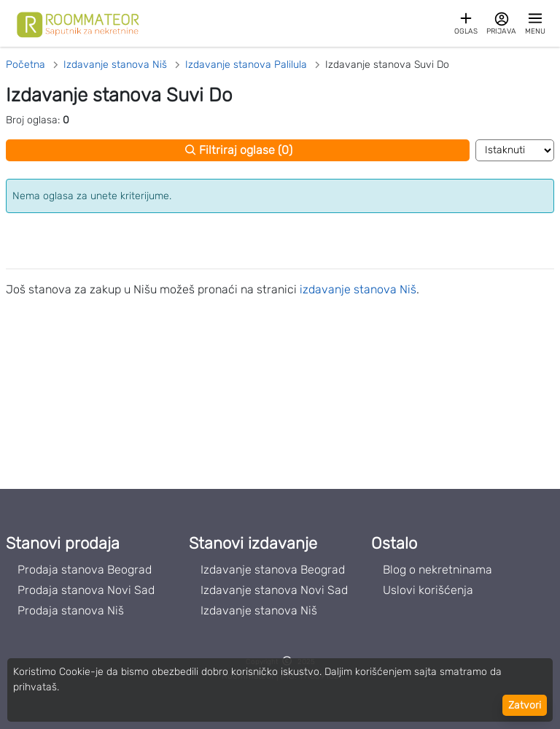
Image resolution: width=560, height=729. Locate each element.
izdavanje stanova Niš (358, 289)
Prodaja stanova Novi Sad (86, 590)
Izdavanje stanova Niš (259, 610)
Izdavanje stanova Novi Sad (274, 590)
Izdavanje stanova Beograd (273, 570)
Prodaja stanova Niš (71, 610)
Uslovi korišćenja (428, 590)
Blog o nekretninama (437, 570)
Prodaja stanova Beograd (85, 570)
